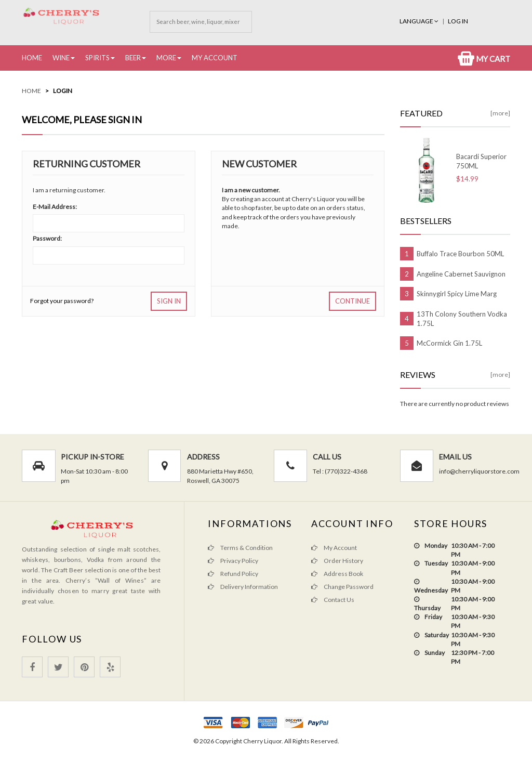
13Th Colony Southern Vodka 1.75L (462, 319)
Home (32, 58)
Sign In (169, 301)
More (166, 58)
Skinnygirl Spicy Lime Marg (457, 294)
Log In (458, 21)
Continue (353, 301)
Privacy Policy (233, 561)
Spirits (97, 58)
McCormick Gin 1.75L (449, 343)
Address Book (337, 574)
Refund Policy (233, 574)
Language (420, 21)
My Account (215, 58)
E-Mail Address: (55, 207)
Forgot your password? (62, 301)
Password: (47, 238)
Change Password (342, 587)
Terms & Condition (240, 548)
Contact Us (333, 600)
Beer (133, 58)
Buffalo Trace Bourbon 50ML (460, 254)
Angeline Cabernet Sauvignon (461, 274)
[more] (500, 113)
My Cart (484, 59)
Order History (337, 561)
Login (63, 91)
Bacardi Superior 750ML (481, 161)
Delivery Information (243, 587)
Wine (61, 58)
